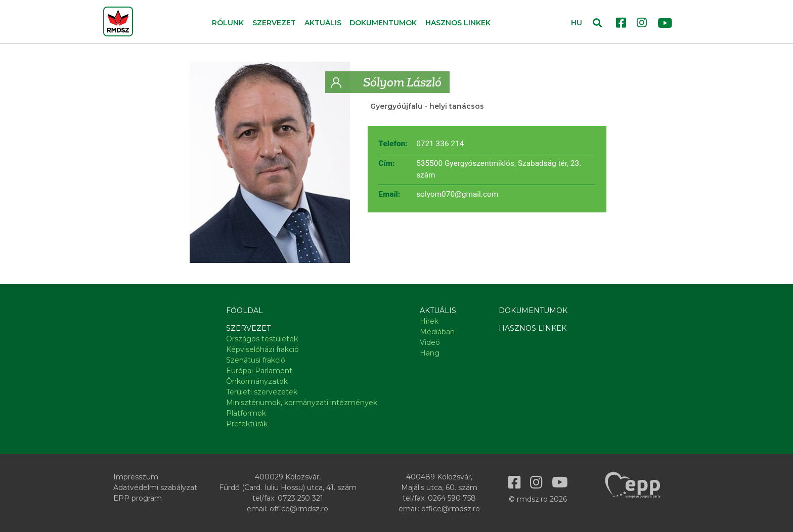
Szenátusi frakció (256, 360)
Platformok (246, 413)
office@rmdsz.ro (299, 509)
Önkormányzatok (257, 381)
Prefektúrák (247, 424)
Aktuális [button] (323, 23)
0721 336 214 (440, 144)
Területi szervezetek (262, 392)
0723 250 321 (300, 498)
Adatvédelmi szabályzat (155, 487)
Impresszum (136, 477)
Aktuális (438, 311)
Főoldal (245, 311)
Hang (430, 353)
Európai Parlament (259, 371)
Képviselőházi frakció (262, 349)
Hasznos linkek (458, 23)
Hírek (429, 321)
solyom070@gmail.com (457, 194)
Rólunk (228, 23)
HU (577, 23)
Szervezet (248, 328)
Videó (430, 342)
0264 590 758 (452, 498)
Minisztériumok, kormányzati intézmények (302, 403)
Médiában (437, 332)
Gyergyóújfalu (396, 106)
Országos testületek (262, 339)
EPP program (138, 498)
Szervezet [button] (274, 23)
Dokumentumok (383, 23)
